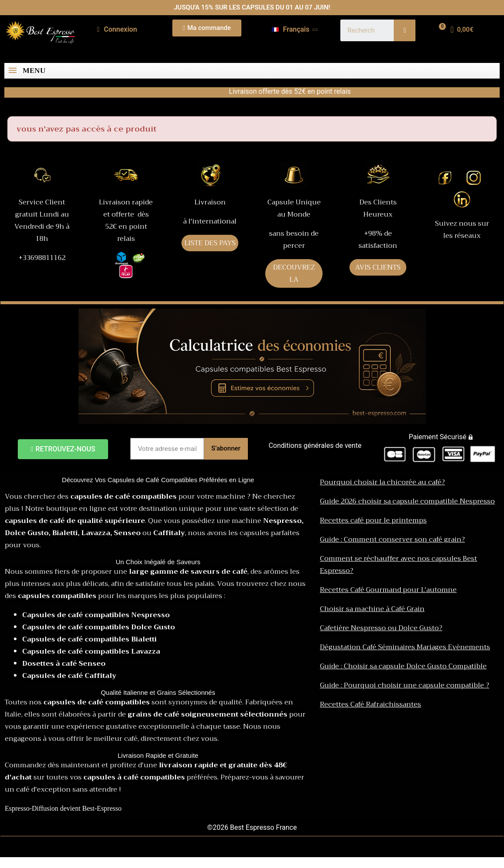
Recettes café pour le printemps (373, 520)
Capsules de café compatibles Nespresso (96, 615)
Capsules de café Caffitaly (69, 676)
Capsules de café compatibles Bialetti (89, 639)
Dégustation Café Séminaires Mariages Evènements (405, 647)
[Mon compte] (117, 30)
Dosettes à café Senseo (64, 664)
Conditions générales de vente (315, 446)
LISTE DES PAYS (210, 243)
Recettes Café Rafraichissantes (371, 704)
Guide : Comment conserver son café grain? (392, 539)
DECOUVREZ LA (294, 273)
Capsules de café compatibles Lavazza (91, 651)
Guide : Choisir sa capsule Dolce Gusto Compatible (403, 666)
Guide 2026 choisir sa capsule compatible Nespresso (407, 501)
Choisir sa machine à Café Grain (372, 609)
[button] (207, 28)
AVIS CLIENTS (378, 267)
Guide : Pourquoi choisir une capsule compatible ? (405, 685)
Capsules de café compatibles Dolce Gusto (99, 627)
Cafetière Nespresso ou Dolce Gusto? (381, 628)
